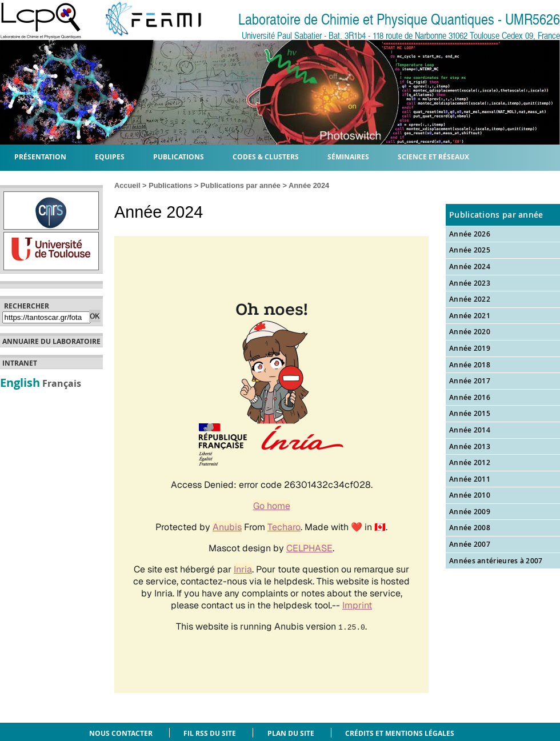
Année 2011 (470, 479)
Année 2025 (470, 250)
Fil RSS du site (210, 733)
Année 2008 (470, 528)
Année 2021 (470, 316)
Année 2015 (470, 413)
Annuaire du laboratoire (51, 342)
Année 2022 (470, 299)
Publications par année (241, 185)
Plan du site (291, 733)
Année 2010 (470, 495)
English (20, 382)
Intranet (20, 363)
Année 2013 (470, 446)
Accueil (127, 185)
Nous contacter (121, 733)
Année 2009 (470, 512)
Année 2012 (470, 462)
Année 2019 (470, 348)
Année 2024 (470, 267)
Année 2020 (470, 332)
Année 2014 (470, 430)
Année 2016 (470, 397)
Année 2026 (470, 234)
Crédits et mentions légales (400, 733)
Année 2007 (470, 544)
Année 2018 (470, 365)
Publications (170, 185)
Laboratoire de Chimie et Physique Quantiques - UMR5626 (399, 20)
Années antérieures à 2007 (496, 561)
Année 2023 (470, 283)
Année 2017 (470, 381)
